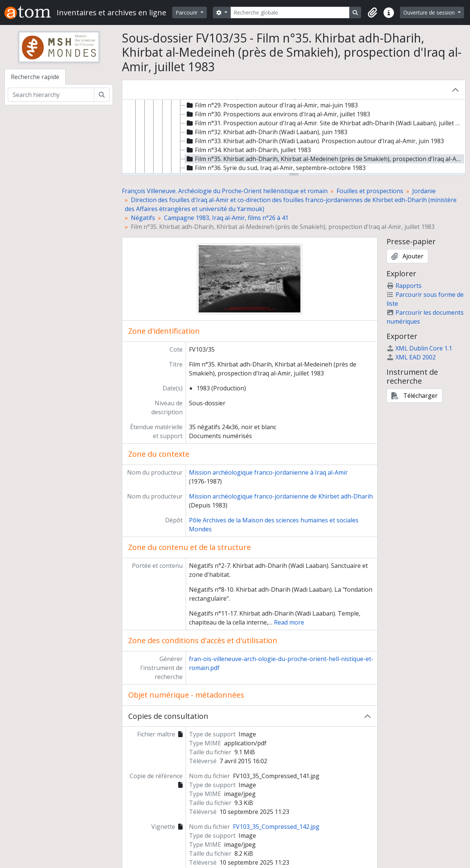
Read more (289, 622)
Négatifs (143, 218)
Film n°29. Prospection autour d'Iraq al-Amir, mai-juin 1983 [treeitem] (272, 105)
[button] (372, 13)
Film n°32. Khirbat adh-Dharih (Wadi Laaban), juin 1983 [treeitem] (266, 132)
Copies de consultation (168, 716)
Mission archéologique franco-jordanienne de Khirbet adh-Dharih (281, 496)
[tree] (294, 137)
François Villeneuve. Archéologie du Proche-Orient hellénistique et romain (225, 191)
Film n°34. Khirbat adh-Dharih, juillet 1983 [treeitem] (248, 150)
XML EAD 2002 (411, 357)
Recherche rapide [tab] (35, 77)
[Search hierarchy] (51, 95)
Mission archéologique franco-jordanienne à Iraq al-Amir (268, 472)
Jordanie (424, 191)
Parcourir (187, 12)
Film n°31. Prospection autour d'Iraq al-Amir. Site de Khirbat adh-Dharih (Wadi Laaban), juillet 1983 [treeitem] (325, 123)
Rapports (404, 286)
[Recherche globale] (290, 12)
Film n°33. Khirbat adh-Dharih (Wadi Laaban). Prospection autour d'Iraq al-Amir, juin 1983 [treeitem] (315, 141)
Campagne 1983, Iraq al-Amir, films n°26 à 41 (226, 218)
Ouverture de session (430, 12)
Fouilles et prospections (370, 191)
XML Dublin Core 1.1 (419, 348)
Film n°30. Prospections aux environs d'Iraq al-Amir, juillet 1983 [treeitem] (278, 114)
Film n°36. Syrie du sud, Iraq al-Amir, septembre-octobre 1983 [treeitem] (275, 168)
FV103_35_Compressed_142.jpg (276, 827)
